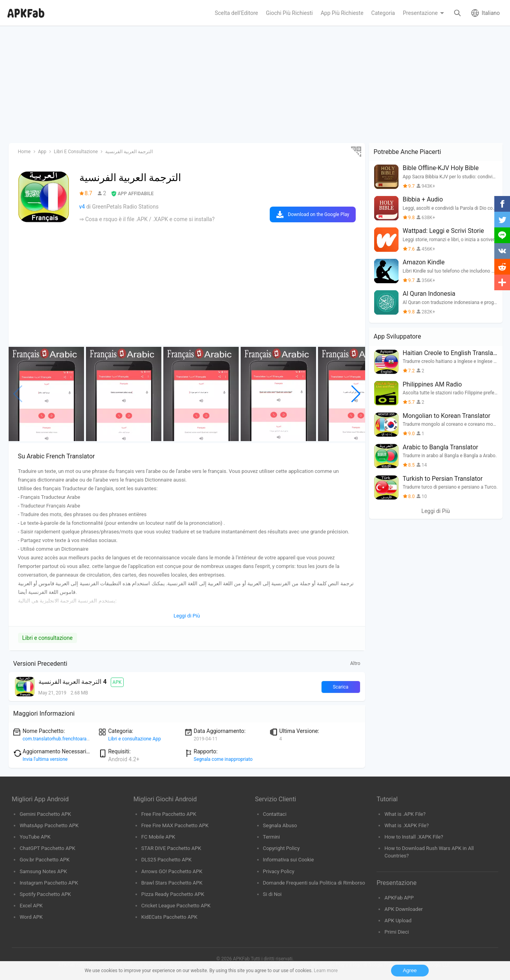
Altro (355, 663)
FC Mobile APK (158, 837)
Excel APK (31, 906)
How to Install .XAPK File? (414, 837)
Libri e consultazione (48, 638)
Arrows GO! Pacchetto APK (172, 871)
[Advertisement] (244, 85)
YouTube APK (35, 837)
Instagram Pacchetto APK (49, 883)
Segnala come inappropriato (223, 759)
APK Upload (398, 920)
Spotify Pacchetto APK (45, 894)
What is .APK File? (405, 814)
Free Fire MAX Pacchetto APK (175, 825)
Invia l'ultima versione (45, 759)
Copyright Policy (282, 848)
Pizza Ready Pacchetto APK (173, 894)
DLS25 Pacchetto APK (166, 860)
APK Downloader (403, 909)
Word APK (31, 917)
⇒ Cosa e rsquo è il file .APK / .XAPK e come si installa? (147, 219)
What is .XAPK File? (407, 825)
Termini (271, 837)
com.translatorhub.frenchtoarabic (58, 739)
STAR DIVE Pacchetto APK (171, 848)
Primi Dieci (397, 932)
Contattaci (275, 814)
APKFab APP (399, 898)
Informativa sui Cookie (289, 860)
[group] (46, 394)
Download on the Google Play (318, 214)
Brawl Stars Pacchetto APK (172, 883)
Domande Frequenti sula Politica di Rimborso (314, 883)
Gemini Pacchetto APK (45, 814)
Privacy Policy (279, 871)
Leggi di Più (435, 511)
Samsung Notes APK (43, 871)
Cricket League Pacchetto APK (176, 906)
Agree (410, 970)
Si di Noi (272, 894)
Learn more (326, 971)
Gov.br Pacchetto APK (45, 860)
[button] (356, 394)
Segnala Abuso (280, 825)
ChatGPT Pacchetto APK (48, 848)
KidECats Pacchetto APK (169, 917)
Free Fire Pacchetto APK (169, 814)
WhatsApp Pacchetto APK (49, 825)
